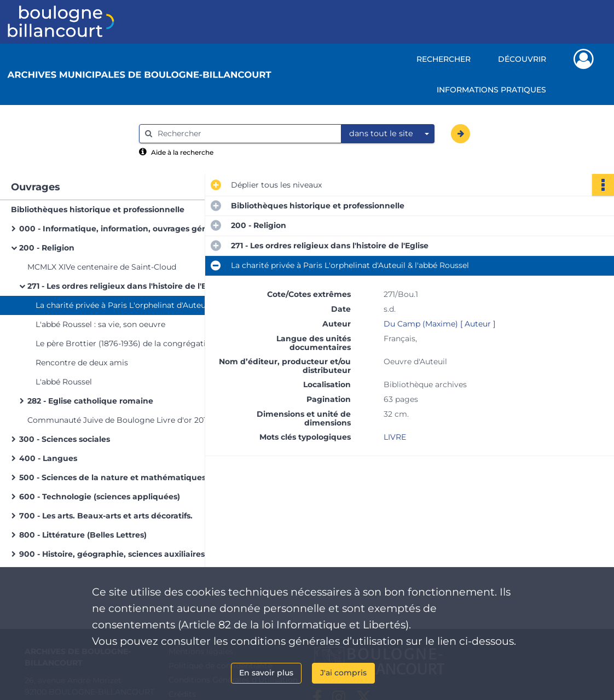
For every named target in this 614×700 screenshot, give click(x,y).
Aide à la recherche (182, 152)
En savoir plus (266, 673)
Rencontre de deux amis (82, 363)
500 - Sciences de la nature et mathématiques (112, 477)
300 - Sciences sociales (65, 439)
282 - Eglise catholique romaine (90, 401)
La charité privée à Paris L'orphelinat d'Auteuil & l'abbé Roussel (145, 305)
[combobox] (388, 134)
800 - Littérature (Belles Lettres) (83, 535)
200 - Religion (47, 248)
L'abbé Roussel (64, 382)
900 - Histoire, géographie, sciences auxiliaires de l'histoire (129, 554)
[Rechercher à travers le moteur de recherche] (246, 134)
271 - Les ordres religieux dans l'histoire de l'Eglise (126, 286)
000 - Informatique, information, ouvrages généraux (124, 229)
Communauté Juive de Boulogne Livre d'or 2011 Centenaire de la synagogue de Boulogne (137, 420)
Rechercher (444, 59)
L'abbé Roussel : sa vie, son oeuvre (100, 324)
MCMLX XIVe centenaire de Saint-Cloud (102, 267)
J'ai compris (343, 673)
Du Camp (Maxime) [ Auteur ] (439, 324)
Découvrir (522, 59)
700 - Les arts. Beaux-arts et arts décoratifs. (106, 516)
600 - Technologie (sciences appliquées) (100, 497)
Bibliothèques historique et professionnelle (98, 209)
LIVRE (395, 437)
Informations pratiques (491, 90)
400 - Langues (48, 458)
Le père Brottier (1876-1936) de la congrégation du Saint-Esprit (145, 343)
